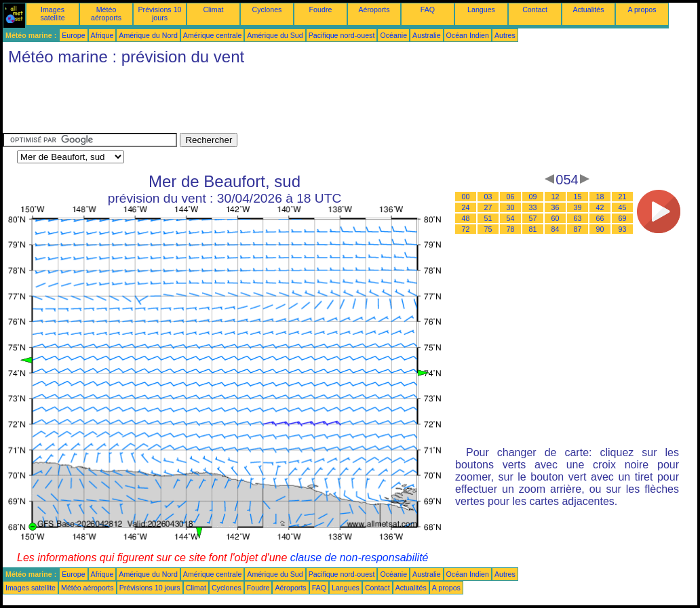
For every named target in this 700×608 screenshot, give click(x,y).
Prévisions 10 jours (160, 14)
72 (466, 229)
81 (533, 229)
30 (511, 207)
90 (600, 229)
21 (623, 197)
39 (578, 207)
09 (533, 197)
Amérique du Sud (275, 35)
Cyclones (267, 9)
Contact (535, 9)
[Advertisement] (250, 102)
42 (600, 207)
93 (623, 229)
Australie (426, 35)
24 (466, 207)
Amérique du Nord (148, 35)
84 (556, 229)
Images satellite (52, 14)
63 (578, 218)
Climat (213, 9)
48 (466, 218)
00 (466, 197)
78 (511, 229)
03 (488, 197)
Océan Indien (468, 35)
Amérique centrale (212, 35)
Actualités (588, 9)
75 (488, 229)
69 (623, 218)
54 (511, 218)
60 (556, 218)
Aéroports (374, 9)
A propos (642, 9)
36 (556, 207)
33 (533, 207)
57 (533, 218)
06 (511, 197)
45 (623, 207)
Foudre (321, 9)
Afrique (102, 35)
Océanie (393, 35)
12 (556, 197)
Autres (505, 35)
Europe (73, 35)
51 (488, 218)
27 (488, 207)
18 (600, 197)
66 (600, 218)
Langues (481, 9)
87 (578, 229)
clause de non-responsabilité (359, 558)
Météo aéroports (106, 14)
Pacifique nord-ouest (342, 35)
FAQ (428, 9)
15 (578, 197)
